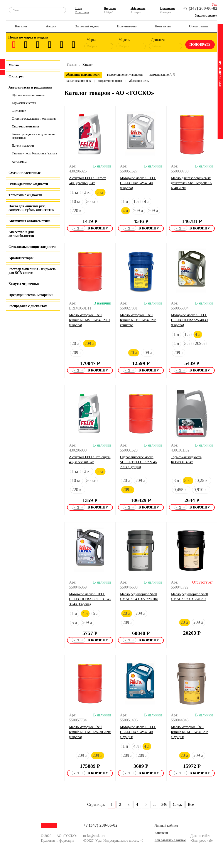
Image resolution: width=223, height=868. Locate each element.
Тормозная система (24, 103)
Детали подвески (23, 146)
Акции (51, 26)
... (154, 804)
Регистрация (82, 12)
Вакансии (161, 833)
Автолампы (19, 162)
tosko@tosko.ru (94, 836)
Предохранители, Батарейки (31, 295)
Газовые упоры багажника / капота (34, 153)
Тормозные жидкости (25, 195)
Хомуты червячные (24, 284)
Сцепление (19, 111)
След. (177, 804)
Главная (72, 65)
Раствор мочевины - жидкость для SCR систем (32, 271)
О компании (199, 26)
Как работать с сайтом (170, 840)
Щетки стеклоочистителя (28, 95)
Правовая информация (58, 840)
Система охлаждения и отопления (34, 119)
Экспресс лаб (202, 840)
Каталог (21, 26)
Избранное (138, 8)
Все (191, 804)
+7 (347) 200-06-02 (200, 8)
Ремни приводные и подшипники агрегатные (33, 136)
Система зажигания (25, 126)
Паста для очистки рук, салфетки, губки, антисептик (31, 208)
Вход (79, 8)
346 (164, 804)
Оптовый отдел (87, 26)
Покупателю (127, 26)
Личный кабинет (166, 826)
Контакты (163, 26)
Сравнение (168, 8)
